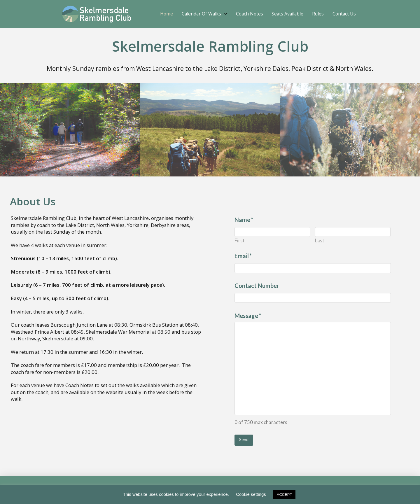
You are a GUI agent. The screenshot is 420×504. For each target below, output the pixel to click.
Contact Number (257, 286)
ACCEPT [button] (285, 495)
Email (243, 256)
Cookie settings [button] (251, 494)
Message (248, 316)
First (240, 241)
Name (244, 220)
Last (320, 241)
